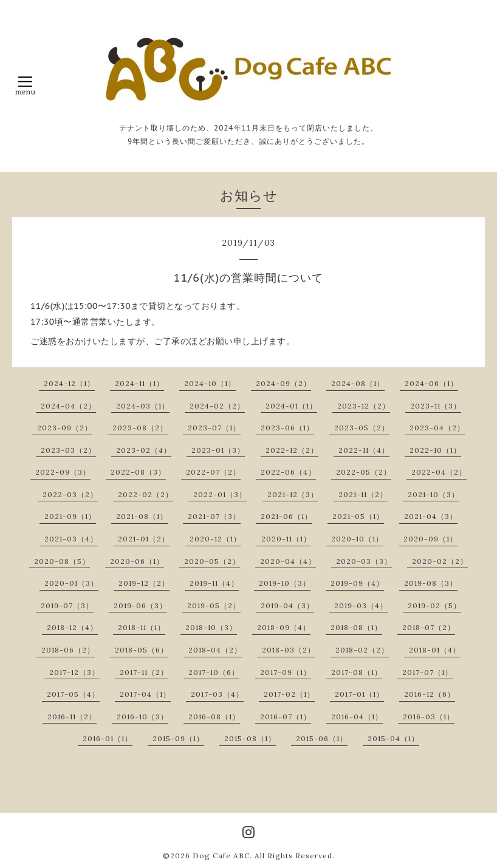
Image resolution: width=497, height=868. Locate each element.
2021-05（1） (358, 516)
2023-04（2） (437, 428)
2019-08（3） (431, 583)
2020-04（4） (288, 561)
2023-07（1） (214, 428)
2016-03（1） (429, 717)
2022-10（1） (435, 450)
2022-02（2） (146, 494)
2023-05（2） (362, 428)
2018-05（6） (142, 650)
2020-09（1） (430, 539)
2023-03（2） (68, 450)
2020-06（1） (137, 561)
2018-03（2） (289, 650)
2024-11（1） (139, 383)
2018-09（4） (284, 627)
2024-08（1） (358, 383)
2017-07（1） (427, 672)
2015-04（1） (393, 738)
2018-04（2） (215, 650)
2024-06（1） (431, 383)
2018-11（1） (142, 627)
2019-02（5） (434, 605)
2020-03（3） (364, 561)
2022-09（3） (63, 472)
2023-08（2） (140, 428)
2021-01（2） (144, 539)
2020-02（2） (440, 561)
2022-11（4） (364, 450)
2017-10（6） (214, 672)
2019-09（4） (357, 583)
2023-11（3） (436, 406)
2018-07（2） (429, 627)
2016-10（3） (142, 717)
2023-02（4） (144, 450)
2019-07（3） (67, 605)
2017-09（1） (286, 672)
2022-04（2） (439, 472)
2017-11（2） (144, 672)
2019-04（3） (287, 605)
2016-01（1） (108, 738)
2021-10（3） (434, 494)
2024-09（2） (283, 383)
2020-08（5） (62, 561)
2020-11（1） (286, 539)
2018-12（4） (72, 627)
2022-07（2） (213, 472)
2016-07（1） (286, 717)
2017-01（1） (359, 694)
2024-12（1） (69, 383)
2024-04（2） (68, 406)
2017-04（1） (145, 694)
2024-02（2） (217, 406)
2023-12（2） (364, 406)
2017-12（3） (74, 672)
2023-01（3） (218, 450)
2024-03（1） (143, 406)
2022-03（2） (70, 494)
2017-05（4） (73, 694)
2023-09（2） (65, 428)
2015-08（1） (250, 738)
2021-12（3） (293, 494)
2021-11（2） (363, 494)
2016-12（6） (430, 694)
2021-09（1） (70, 516)
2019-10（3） (285, 583)
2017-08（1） (357, 672)
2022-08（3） (138, 472)
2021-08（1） (142, 516)
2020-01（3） (71, 583)
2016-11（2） (72, 717)
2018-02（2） (362, 650)
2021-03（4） (71, 539)
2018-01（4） (435, 650)
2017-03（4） (217, 694)
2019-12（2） (144, 583)
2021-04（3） (431, 516)
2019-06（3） (140, 605)
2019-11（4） (214, 583)
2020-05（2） (212, 561)
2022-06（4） (288, 472)
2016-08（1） (214, 717)
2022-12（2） (292, 450)
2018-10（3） (211, 627)
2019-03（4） (361, 605)
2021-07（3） (214, 516)
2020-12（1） (215, 539)
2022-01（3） (220, 494)
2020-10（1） (357, 539)
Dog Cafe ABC (221, 856)
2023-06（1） (287, 428)
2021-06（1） (286, 516)
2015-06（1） (322, 738)
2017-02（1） (289, 694)
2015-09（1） (178, 738)
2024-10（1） (210, 383)
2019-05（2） (214, 605)
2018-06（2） (68, 650)
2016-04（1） (357, 717)
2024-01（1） (291, 406)
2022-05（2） (364, 472)
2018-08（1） (356, 627)
